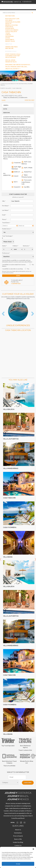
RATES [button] (5, 109)
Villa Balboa (9, 409)
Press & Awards (18, 836)
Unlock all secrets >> (13, 69)
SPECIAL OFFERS (10, 60)
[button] (33, 849)
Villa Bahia (8, 557)
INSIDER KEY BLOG (11, 62)
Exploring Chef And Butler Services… (18, 65)
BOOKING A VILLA (11, 51)
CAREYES (8, 35)
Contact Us (18, 845)
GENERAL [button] (6, 105)
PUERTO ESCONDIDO (12, 30)
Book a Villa (18, 839)
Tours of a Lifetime (9, 766)
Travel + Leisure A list (25, 750)
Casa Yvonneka (10, 527)
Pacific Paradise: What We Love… (16, 67)
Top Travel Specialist (8, 746)
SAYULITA (8, 23)
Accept (18, 864)
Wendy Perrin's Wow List (27, 762)
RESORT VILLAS (10, 41)
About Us (18, 830)
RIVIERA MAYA (10, 28)
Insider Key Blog (18, 842)
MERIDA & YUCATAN (11, 25)
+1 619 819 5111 (27, 2)
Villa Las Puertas (11, 439)
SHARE (4, 100)
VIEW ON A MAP (30, 100)
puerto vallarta (6, 88)
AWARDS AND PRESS (11, 47)
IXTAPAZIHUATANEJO (10, 39)
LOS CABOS (9, 20)
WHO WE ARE (9, 48)
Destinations (18, 833)
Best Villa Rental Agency (25, 747)
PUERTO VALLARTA (11, 32)
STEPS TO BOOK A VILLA (13, 54)
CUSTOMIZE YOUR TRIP (13, 56)
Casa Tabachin (9, 498)
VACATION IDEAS (11, 57)
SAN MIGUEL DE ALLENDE (13, 22)
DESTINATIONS (10, 16)
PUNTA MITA (9, 27)
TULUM (8, 33)
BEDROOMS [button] (7, 113)
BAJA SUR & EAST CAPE (12, 19)
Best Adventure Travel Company (9, 762)
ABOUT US (9, 44)
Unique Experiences (18, 325)
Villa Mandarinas (11, 468)
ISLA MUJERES (10, 36)
